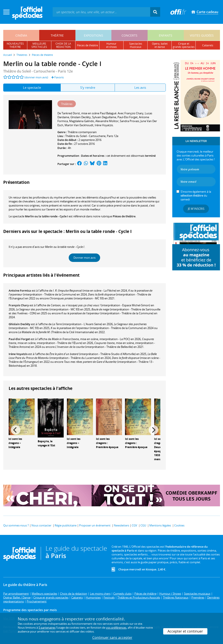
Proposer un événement (95, 525)
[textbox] (101, 12)
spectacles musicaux (136, 45)
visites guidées (202, 35)
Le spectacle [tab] (32, 87)
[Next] (153, 430)
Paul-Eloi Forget (19, 339)
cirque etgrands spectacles (184, 45)
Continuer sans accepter (112, 638)
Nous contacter (41, 525)
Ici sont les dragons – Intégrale (15, 443)
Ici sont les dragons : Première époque (107, 443)
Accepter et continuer (185, 631)
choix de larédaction (63, 45)
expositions (94, 35)
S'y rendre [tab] (88, 87)
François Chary (19, 305)
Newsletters (121, 525)
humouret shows (111, 45)
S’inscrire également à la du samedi (196, 195)
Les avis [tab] (140, 87)
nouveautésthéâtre (15, 45)
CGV (134, 525)
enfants (166, 35)
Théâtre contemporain (82, 132)
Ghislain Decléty (20, 324)
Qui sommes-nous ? (16, 525)
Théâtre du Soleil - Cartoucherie (85, 136)
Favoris (58, 77)
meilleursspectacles (39, 45)
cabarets (208, 45)
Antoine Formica (20, 291)
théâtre (57, 35)
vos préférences (116, 628)
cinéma (21, 35)
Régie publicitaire (66, 525)
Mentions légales (160, 525)
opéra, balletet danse (160, 45)
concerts (129, 35)
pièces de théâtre (87, 45)
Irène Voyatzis (18, 354)
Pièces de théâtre (124, 216)
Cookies (179, 525)
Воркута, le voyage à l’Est (46, 443)
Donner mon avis (85, 258)
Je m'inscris (196, 209)
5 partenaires (47, 628)
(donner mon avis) (36, 77)
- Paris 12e (38, 71)
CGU (143, 525)
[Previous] (16, 430)
